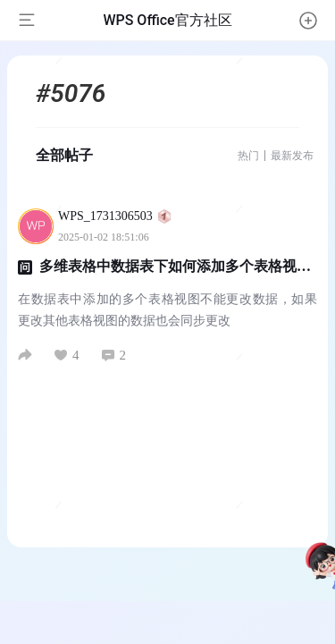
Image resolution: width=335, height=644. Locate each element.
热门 (248, 156)
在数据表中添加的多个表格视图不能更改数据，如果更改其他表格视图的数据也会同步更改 (167, 310)
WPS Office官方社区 (167, 20)
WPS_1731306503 (115, 216)
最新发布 (292, 156)
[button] (308, 21)
